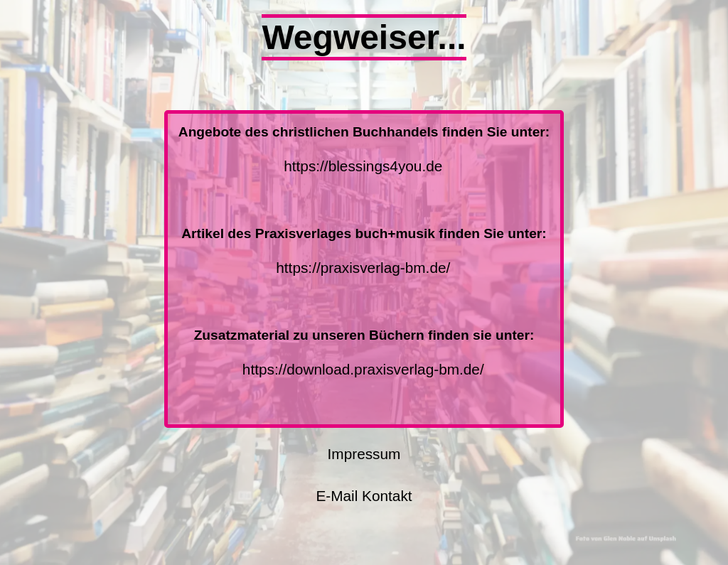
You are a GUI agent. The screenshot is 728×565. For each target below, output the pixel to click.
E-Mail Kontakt (364, 496)
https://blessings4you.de (363, 166)
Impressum (364, 454)
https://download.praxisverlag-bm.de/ (363, 369)
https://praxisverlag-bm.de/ (363, 268)
